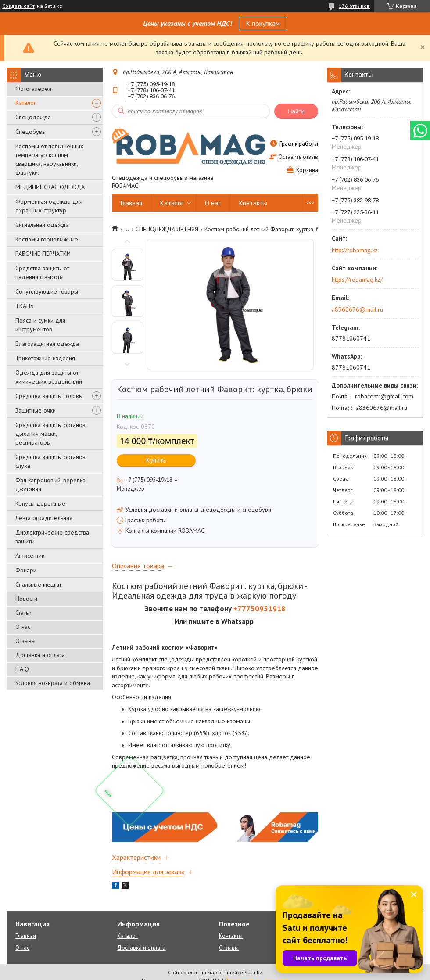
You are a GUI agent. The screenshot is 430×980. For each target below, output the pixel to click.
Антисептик (30, 556)
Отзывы (25, 641)
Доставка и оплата (40, 655)
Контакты (253, 203)
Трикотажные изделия (45, 358)
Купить (156, 460)
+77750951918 (260, 609)
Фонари (26, 570)
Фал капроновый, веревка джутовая (50, 485)
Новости (26, 599)
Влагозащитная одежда (47, 344)
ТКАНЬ (24, 306)
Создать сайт (18, 6)
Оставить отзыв (298, 157)
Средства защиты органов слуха (50, 461)
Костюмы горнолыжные (47, 239)
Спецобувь (30, 132)
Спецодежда (33, 117)
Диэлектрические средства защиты (52, 537)
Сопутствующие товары (47, 291)
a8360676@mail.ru (357, 309)
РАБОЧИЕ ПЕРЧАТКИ (43, 254)
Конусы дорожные (40, 503)
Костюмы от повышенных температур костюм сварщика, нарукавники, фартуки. (49, 159)
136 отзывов (354, 6)
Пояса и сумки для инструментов (40, 325)
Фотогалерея (33, 89)
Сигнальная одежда (42, 225)
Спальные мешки (38, 585)
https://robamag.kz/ (357, 280)
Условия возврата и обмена (53, 683)
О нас (23, 627)
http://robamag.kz (355, 250)
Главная (131, 203)
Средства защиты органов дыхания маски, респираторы (50, 434)
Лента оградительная (44, 518)
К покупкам (263, 23)
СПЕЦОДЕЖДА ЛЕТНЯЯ (167, 229)
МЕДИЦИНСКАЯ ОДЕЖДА (50, 187)
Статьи (23, 613)
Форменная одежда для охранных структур (49, 206)
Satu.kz (253, 972)
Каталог (26, 103)
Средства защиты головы (49, 396)
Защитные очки (36, 410)
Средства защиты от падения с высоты (42, 273)
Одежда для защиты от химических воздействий (49, 377)
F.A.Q (22, 669)
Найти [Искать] (296, 111)
